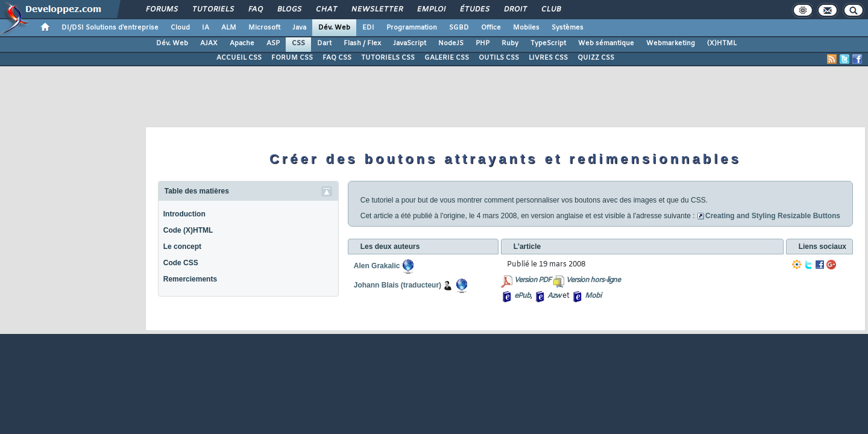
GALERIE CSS (447, 58)
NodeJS (451, 43)
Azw (554, 296)
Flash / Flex (362, 43)
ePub (522, 296)
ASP (273, 43)
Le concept (182, 247)
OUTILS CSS (499, 58)
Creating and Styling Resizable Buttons (773, 216)
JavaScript (410, 43)
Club (550, 10)
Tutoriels (212, 10)
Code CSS (181, 263)
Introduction (184, 214)
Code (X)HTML (188, 230)
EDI (368, 28)
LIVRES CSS (548, 58)
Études (474, 10)
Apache (242, 43)
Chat (326, 10)
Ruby (510, 43)
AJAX (209, 43)
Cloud (180, 28)
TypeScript (548, 43)
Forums (161, 10)
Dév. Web (334, 28)
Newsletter (376, 10)
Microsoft (264, 28)
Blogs (289, 10)
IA (206, 28)
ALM (229, 28)
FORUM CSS (292, 58)
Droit (515, 10)
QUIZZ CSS (596, 58)
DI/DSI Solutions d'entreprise (110, 28)
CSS (298, 43)
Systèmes (568, 28)
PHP (483, 43)
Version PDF (533, 280)
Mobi (593, 296)
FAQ (255, 10)
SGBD (459, 28)
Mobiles (526, 28)
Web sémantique (606, 43)
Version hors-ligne (593, 280)
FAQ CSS (337, 58)
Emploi (431, 10)
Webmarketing (671, 43)
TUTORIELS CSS (388, 58)
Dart (324, 43)
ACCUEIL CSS (239, 58)
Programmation (412, 28)
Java (299, 28)
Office (491, 28)
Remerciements (190, 279)
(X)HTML (722, 43)
